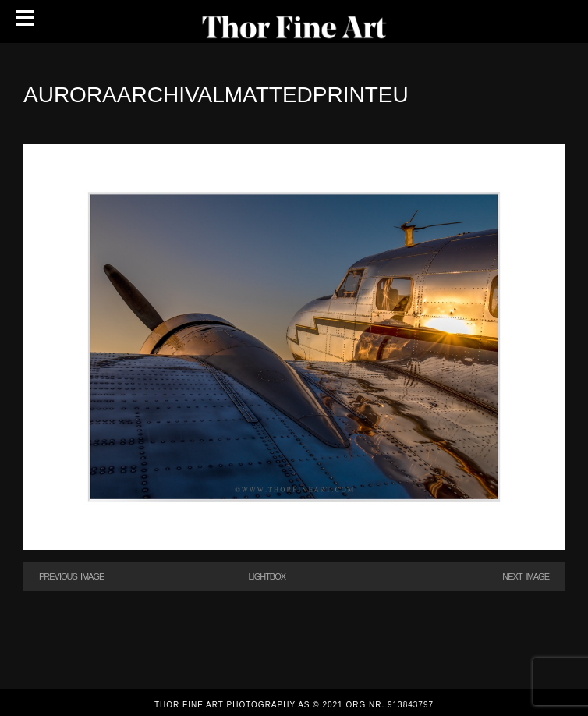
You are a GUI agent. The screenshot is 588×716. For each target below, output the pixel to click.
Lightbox (267, 576)
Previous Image (71, 576)
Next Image (526, 576)
